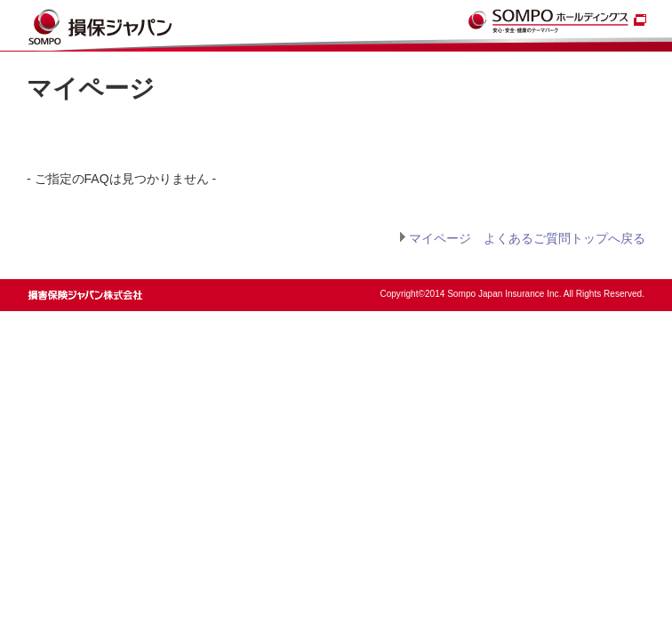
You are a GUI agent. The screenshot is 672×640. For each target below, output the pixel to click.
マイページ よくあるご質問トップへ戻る (527, 238)
